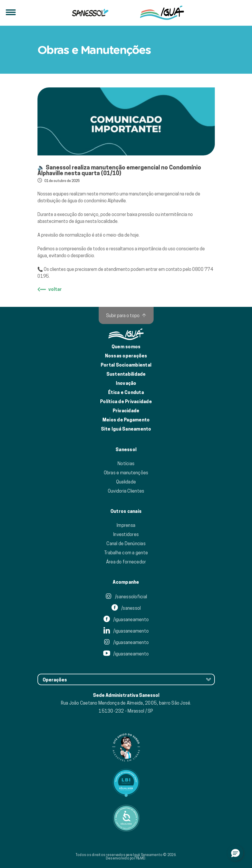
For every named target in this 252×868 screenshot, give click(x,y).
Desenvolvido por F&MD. (126, 858)
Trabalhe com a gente (126, 553)
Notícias (126, 463)
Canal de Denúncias (126, 543)
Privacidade (126, 411)
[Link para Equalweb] (126, 783)
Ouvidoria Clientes (126, 491)
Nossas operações (126, 356)
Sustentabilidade (126, 374)
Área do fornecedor (126, 562)
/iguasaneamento (126, 619)
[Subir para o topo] (126, 315)
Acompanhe (126, 582)
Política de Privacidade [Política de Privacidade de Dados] (126, 402)
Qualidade (126, 482)
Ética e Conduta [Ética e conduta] (126, 392)
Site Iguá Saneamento (126, 429)
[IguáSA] (162, 13)
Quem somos (126, 347)
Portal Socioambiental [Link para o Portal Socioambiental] (126, 365)
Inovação (126, 383)
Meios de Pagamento (126, 420)
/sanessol (126, 608)
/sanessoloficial (126, 597)
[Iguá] (90, 13)
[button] (235, 853)
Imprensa (126, 525)
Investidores (126, 534)
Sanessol (126, 450)
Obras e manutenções (126, 473)
